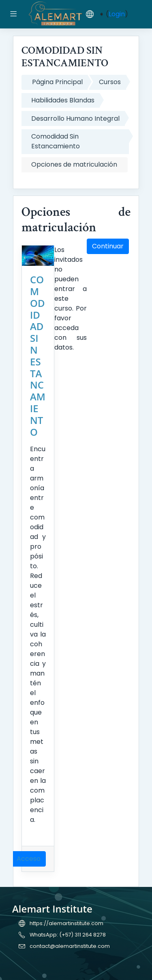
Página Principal (57, 82)
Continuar (108, 246)
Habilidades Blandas (63, 100)
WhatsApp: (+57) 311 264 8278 (68, 935)
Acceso (29, 859)
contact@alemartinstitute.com (70, 946)
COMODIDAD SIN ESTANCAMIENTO (38, 355)
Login (117, 14)
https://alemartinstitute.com (66, 923)
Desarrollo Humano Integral (75, 118)
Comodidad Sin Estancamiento (56, 141)
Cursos (110, 82)
